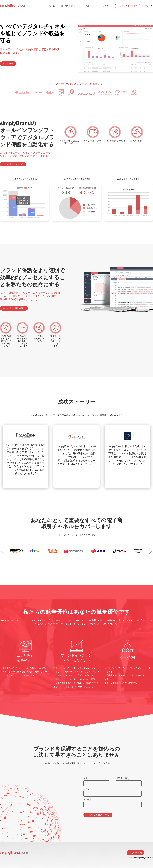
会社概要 (86, 6)
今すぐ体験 (8, 63)
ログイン (106, 6)
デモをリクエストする (127, 6)
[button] (150, 551)
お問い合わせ (135, 853)
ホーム (52, 6)
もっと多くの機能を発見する (13, 309)
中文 (146, 6)
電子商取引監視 (68, 6)
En (152, 6)
